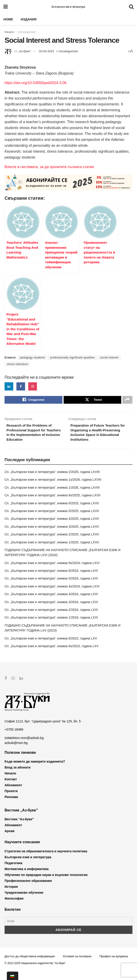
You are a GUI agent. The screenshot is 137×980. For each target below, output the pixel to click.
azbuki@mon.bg (16, 751)
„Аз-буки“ (24, 51)
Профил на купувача (114, 965)
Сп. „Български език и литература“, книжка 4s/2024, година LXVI (52, 595)
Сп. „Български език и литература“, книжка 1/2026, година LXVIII (52, 496)
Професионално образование (28, 889)
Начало (9, 32)
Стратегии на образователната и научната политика (46, 859)
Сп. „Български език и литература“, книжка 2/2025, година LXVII (52, 543)
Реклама (11, 805)
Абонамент (13, 793)
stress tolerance (17, 364)
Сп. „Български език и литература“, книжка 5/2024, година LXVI (51, 587)
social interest (109, 358)
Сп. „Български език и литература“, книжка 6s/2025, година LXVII (52, 504)
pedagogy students (32, 358)
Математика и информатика (27, 877)
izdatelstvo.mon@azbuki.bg (24, 746)
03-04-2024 (47, 51)
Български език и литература (68, 7)
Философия (14, 907)
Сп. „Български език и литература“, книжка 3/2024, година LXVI (51, 610)
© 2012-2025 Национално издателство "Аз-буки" (35, 971)
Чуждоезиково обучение (24, 901)
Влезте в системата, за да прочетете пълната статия (49, 167)
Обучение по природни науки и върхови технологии (46, 883)
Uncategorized (27, 32)
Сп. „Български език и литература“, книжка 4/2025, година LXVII (52, 527)
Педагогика (13, 871)
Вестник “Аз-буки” (19, 828)
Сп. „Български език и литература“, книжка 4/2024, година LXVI (51, 602)
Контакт (11, 788)
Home (8, 19)
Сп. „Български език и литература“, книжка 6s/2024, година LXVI (52, 571)
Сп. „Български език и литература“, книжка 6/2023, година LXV (51, 647)
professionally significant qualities (72, 358)
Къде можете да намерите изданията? (35, 770)
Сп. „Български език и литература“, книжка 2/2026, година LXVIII (52, 480)
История (11, 895)
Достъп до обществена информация (30, 965)
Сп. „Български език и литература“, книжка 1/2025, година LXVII (52, 550)
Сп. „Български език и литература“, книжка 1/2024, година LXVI (51, 626)
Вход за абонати (18, 776)
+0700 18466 (14, 738)
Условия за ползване (77, 965)
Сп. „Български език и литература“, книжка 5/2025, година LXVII (52, 519)
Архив (9, 839)
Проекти (11, 799)
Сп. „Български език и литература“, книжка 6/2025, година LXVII (52, 511)
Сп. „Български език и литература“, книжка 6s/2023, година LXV (52, 654)
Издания (29, 19)
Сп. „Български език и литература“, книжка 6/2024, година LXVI (51, 579)
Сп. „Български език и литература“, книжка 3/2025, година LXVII (52, 535)
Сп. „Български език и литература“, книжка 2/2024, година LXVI (51, 618)
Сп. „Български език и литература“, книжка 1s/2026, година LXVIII (53, 488)
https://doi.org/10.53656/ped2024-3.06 (35, 83)
